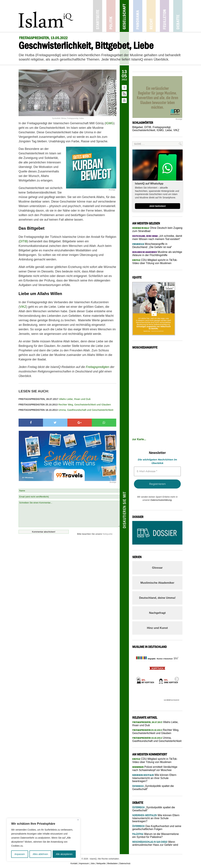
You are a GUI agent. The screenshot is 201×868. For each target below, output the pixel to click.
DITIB (23, 241)
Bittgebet (138, 127)
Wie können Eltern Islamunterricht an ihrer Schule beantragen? (154, 778)
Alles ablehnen (40, 854)
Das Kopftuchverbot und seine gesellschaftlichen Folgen (157, 828)
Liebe (168, 130)
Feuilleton (164, 16)
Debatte (178, 16)
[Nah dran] (78, 820)
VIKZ (23, 307)
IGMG (110, 123)
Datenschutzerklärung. (161, 500)
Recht (151, 16)
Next (176, 678)
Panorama (138, 16)
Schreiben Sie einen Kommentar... (69, 514)
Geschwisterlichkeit (144, 130)
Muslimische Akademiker (157, 583)
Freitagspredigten (97, 367)
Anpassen (20, 854)
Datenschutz (125, 863)
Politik (111, 16)
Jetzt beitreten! (158, 206)
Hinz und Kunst (157, 628)
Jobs (93, 863)
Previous (137, 678)
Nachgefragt (157, 613)
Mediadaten (112, 863)
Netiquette (108, 534)
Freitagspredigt (162, 127)
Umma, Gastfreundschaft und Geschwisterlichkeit (66, 410)
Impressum (84, 863)
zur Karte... (139, 439)
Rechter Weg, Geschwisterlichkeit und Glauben (65, 404)
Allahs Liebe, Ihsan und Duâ (55, 399)
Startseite (98, 16)
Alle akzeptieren (64, 854)
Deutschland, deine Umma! (157, 598)
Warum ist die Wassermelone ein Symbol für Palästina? (156, 835)
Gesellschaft (124, 16)
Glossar (157, 568)
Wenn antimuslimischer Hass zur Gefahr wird (155, 843)
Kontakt (74, 863)
